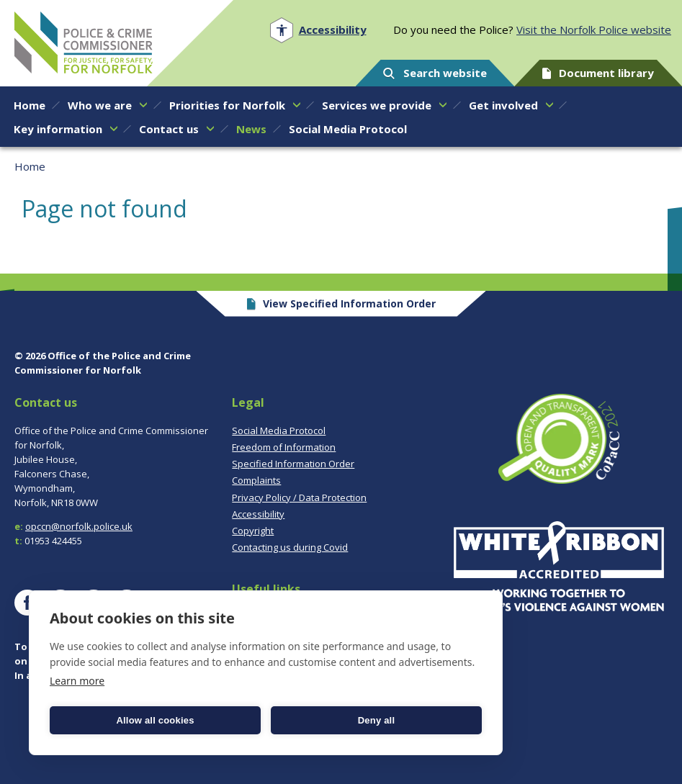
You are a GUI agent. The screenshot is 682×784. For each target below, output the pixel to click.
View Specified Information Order (341, 303)
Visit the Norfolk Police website (594, 30)
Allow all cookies (155, 720)
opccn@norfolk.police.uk (79, 526)
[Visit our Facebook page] (27, 603)
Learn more (77, 681)
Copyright (253, 531)
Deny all (376, 720)
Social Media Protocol (279, 431)
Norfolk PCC (84, 42)
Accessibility (258, 514)
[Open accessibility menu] (318, 30)
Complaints (256, 480)
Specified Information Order (293, 464)
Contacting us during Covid (290, 547)
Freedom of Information (284, 447)
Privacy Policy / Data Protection (299, 497)
